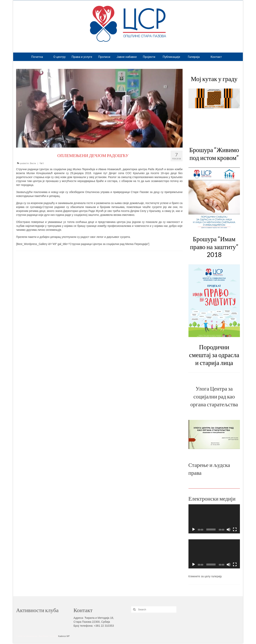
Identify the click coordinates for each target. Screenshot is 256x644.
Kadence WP (64, 636)
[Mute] (229, 529)
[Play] (194, 529)
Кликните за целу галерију (205, 576)
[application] (214, 519)
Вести (33, 163)
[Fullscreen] (235, 529)
